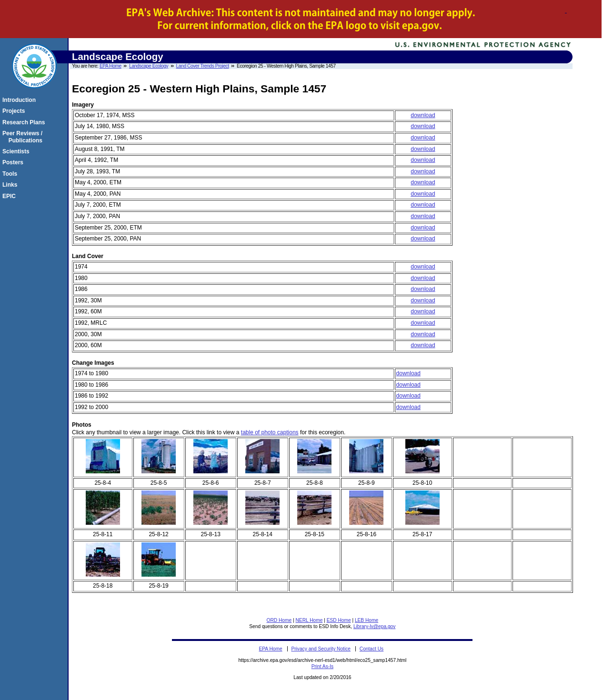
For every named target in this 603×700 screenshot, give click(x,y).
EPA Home (111, 66)
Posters (14, 162)
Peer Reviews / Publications (24, 137)
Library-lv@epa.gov (374, 626)
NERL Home (309, 620)
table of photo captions (270, 432)
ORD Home (279, 620)
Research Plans (25, 122)
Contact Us (372, 649)
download (423, 115)
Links (11, 185)
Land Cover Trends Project (203, 66)
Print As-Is (322, 666)
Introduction (20, 100)
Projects (15, 111)
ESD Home (339, 620)
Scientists (17, 151)
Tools (11, 174)
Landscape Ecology (149, 66)
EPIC (10, 196)
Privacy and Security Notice (321, 649)
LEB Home (367, 620)
